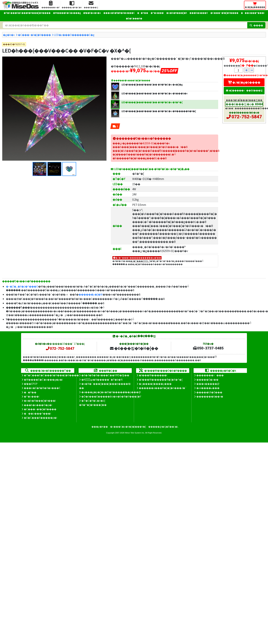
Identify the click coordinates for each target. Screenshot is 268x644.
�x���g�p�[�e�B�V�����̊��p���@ (111, 392)
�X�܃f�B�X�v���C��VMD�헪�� (105, 375)
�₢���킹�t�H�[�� (134, 348)
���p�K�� (100, 427)
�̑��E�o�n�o (92, 13)
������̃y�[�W (91, 294)
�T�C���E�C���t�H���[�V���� (27, 13)
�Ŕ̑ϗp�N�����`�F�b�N (102, 380)
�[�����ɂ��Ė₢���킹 (244, 90)
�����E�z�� (207, 380)
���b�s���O (199, 13)
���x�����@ (208, 384)
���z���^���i (253, 13)
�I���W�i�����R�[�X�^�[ (161, 380)
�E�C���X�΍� (134, 18)
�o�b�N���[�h (177, 13)
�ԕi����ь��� (208, 388)
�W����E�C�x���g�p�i (43, 380)
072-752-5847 (247, 117)
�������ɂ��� (210, 375)
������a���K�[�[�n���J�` (163, 388)
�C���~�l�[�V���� (224, 13)
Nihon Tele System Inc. (135, 433)
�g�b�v (9, 35)
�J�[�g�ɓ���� (244, 82)
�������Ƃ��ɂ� (210, 396)
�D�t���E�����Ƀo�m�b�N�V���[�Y (111, 396)
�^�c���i (157, 13)
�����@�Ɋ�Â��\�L (163, 427)
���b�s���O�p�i (38, 405)
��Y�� (143, 13)
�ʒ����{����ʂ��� (155, 384)
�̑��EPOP (31, 384)
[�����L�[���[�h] (125, 25)
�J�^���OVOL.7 (140, 261)
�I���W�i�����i (153, 375)
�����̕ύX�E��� (209, 392)
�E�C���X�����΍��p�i (40, 418)
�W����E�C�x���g (67, 13)
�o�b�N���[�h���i (40, 401)
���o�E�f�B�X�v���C (119, 13)
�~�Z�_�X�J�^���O (22, 286)
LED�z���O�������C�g (74, 35)
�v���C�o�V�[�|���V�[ (128, 427)
